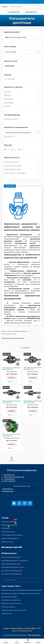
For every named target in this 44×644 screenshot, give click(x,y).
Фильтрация (10, 66)
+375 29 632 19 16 (13, 12)
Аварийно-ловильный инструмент (14, 610)
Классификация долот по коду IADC (14, 561)
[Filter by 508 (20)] (20, 106)
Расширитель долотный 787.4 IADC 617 (11, 369)
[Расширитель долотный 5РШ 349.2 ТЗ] (11, 426)
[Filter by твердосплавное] (11, 119)
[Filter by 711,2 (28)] (20, 92)
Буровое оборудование (10, 538)
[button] (28, 331)
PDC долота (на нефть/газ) (11, 600)
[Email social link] (16, 2)
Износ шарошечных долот (11, 557)
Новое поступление (9, 521)
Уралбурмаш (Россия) (12, 438)
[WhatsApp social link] (21, 2)
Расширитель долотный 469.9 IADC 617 (33, 402)
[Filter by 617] (12, 150)
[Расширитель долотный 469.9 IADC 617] (33, 393)
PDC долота (6, 528)
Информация (9, 553)
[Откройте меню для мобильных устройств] (4, 7)
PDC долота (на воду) (9, 597)
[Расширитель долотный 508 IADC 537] (11, 393)
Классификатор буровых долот (13, 567)
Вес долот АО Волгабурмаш (12, 574)
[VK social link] (23, 2)
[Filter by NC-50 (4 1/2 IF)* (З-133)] (20, 166)
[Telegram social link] (25, 2)
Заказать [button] (11, 378)
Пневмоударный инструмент (12, 535)
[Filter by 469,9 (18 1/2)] (20, 103)
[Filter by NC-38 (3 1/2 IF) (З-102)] (20, 170)
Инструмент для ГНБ (12, 547)
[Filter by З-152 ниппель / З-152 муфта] (20, 173)
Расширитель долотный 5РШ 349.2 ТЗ (11, 435)
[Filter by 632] (19, 150)
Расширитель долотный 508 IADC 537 (11, 402)
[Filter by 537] (5, 150)
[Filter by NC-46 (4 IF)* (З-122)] (20, 162)
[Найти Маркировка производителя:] (22, 133)
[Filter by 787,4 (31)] (20, 95)
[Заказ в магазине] (31, 348)
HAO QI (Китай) (12, 372)
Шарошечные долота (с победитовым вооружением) (21, 593)
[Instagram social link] (19, 2)
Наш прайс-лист (11, 586)
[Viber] (28, 2)
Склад (5, 518)
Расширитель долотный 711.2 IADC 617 (33, 369)
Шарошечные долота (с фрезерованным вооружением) (22, 590)
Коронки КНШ (7, 614)
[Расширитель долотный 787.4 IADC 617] (11, 360)
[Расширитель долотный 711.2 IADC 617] (33, 360)
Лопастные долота (8, 532)
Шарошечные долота (9, 525)
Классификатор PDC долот (11, 564)
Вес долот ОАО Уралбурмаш (12, 571)
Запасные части (7, 542)
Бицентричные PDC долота (11, 603)
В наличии (10, 79)
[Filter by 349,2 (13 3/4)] (20, 99)
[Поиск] (23, 7)
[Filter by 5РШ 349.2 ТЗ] (11, 137)
